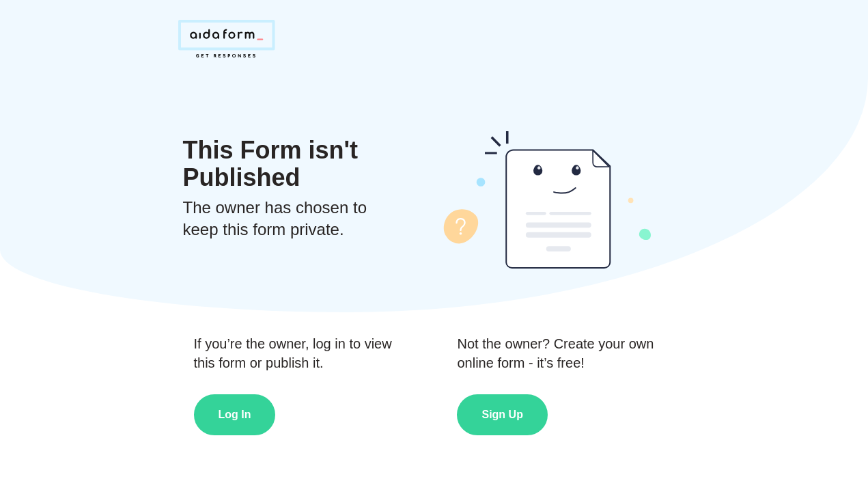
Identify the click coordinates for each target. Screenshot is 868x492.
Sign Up (502, 414)
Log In (235, 414)
